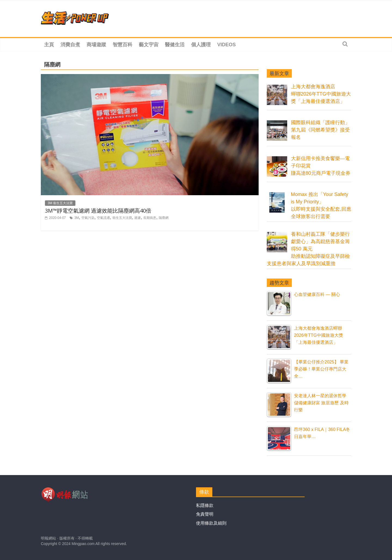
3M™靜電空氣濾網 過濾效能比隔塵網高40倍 (98, 211)
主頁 (49, 45)
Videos (226, 45)
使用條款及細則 (211, 523)
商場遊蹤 (96, 45)
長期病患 (150, 218)
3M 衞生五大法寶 (60, 203)
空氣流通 (103, 218)
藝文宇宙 (149, 45)
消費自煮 (70, 45)
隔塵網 (164, 218)
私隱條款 (205, 505)
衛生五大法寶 (122, 218)
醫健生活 (175, 45)
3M (77, 218)
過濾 (137, 218)
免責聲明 (205, 514)
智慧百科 (122, 45)
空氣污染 (88, 218)
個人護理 (201, 45)
